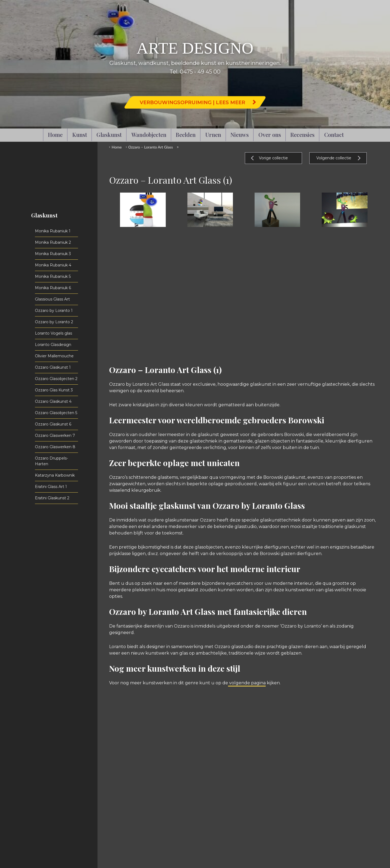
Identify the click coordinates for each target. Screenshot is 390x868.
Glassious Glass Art (52, 299)
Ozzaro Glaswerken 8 (55, 447)
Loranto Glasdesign (53, 345)
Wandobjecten (149, 135)
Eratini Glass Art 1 (51, 487)
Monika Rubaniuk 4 (53, 265)
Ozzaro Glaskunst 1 (53, 367)
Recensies (302, 135)
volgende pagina (247, 683)
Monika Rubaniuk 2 (53, 242)
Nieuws (240, 135)
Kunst (80, 135)
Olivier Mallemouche (54, 356)
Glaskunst (109, 135)
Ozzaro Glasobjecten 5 (56, 413)
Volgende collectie (334, 158)
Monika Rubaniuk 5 (53, 276)
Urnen (213, 135)
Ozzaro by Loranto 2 (54, 322)
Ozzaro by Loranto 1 (54, 311)
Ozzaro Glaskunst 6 (53, 424)
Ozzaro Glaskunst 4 (53, 401)
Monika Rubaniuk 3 (53, 254)
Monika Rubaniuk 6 (53, 288)
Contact (334, 135)
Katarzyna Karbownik (55, 475)
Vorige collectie (273, 158)
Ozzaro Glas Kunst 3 (54, 390)
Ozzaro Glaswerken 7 (55, 435)
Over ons (270, 135)
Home (55, 135)
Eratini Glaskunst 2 (52, 498)
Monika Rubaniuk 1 (53, 231)
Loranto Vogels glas (53, 333)
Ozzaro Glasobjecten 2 (56, 379)
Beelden (186, 135)
